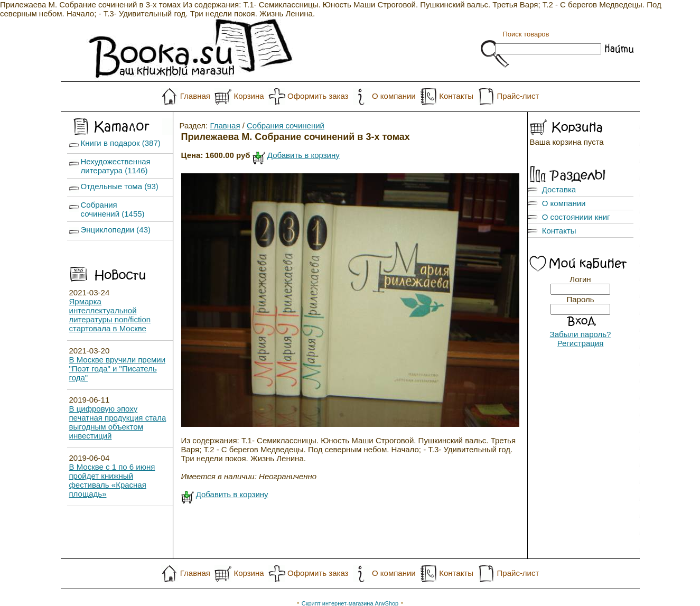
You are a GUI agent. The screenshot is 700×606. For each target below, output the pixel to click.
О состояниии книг (576, 217)
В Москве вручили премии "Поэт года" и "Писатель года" (118, 369)
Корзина (249, 96)
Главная (195, 96)
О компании (394, 96)
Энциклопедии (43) (116, 230)
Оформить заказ (318, 96)
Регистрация (581, 343)
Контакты (456, 96)
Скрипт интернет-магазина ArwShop (350, 585)
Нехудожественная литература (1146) (116, 166)
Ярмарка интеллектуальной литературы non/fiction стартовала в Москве (110, 315)
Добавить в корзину (304, 155)
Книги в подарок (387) (121, 143)
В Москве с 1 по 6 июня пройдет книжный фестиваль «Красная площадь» (112, 480)
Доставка (559, 189)
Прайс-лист (518, 96)
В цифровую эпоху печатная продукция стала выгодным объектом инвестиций (118, 422)
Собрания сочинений (286, 125)
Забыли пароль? (581, 334)
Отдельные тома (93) (120, 186)
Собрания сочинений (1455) (113, 209)
